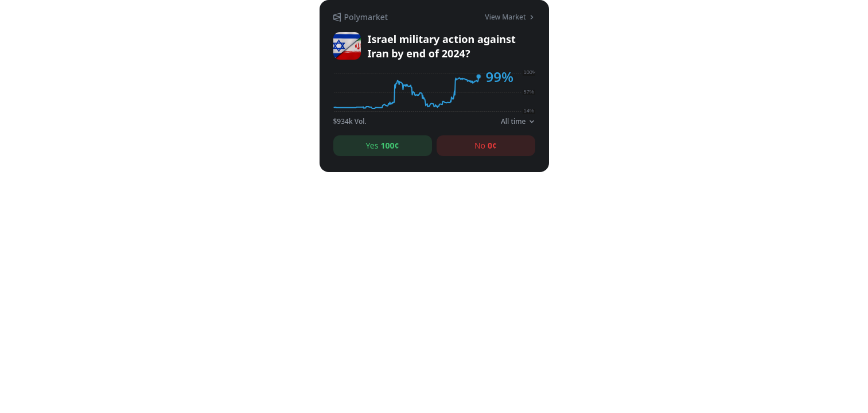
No (486, 146)
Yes (383, 146)
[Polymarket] (361, 17)
